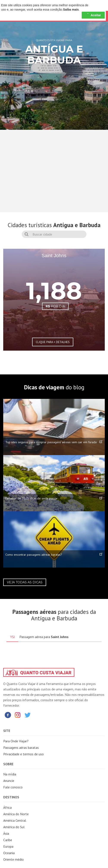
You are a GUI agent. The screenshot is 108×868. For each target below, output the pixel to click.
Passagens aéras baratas (21, 748)
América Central (15, 820)
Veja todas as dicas (25, 582)
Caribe (8, 840)
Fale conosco (13, 787)
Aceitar (93, 15)
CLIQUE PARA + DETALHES (53, 342)
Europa (8, 846)
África (7, 807)
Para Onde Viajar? (16, 741)
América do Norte (16, 814)
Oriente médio (13, 859)
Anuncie (9, 781)
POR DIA (55, 306)
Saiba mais (71, 10)
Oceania (9, 853)
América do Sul (14, 827)
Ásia (6, 833)
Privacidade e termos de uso (23, 754)
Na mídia (10, 774)
